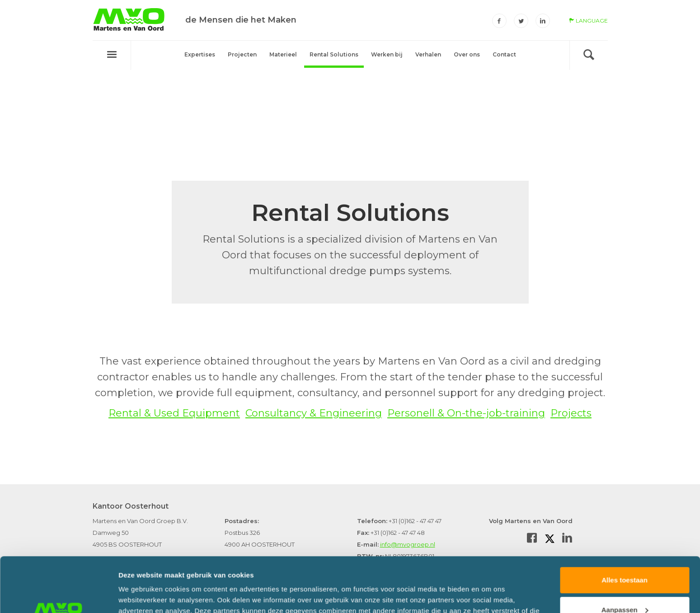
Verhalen (428, 54)
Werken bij (387, 54)
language (588, 21)
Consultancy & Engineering (314, 413)
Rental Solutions (334, 54)
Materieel (283, 54)
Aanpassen (625, 558)
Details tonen (140, 595)
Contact (504, 54)
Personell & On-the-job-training (466, 413)
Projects (571, 413)
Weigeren (624, 588)
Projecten (242, 54)
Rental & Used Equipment (174, 413)
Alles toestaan (625, 529)
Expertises (200, 54)
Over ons (467, 54)
